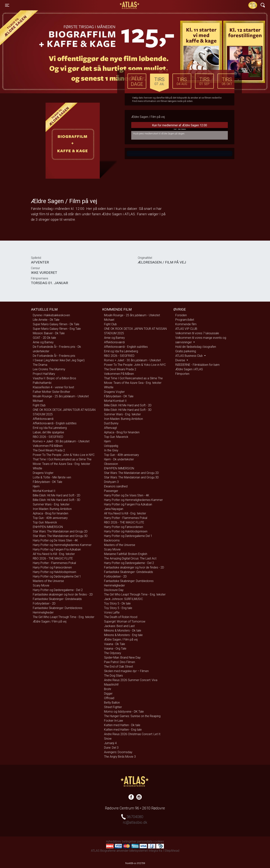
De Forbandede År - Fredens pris (54, 356)
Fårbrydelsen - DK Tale (48, 482)
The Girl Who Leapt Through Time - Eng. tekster (64, 617)
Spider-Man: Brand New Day (122, 658)
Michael (38, 401)
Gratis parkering (186, 351)
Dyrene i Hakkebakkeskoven (51, 315)
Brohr (108, 689)
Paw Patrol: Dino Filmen (120, 662)
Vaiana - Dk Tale (115, 644)
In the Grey (111, 450)
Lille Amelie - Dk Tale (46, 320)
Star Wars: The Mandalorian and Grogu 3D (60, 536)
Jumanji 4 (110, 743)
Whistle (37, 468)
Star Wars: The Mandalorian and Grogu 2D (60, 531)
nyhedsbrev (114, 841)
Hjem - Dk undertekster (119, 459)
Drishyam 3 (111, 482)
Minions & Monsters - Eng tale (123, 635)
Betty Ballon (112, 703)
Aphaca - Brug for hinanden (51, 513)
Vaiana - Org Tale (115, 649)
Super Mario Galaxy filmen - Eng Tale (57, 329)
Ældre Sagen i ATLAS (189, 369)
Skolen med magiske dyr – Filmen (126, 671)
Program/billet (185, 320)
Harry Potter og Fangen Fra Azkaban (57, 549)
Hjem (36, 486)
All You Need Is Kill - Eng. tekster (54, 554)
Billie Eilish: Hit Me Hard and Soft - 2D (57, 495)
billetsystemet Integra (144, 851)
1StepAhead (171, 851)
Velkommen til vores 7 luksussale (197, 333)
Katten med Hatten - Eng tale (123, 730)
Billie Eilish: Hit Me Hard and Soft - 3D (57, 500)
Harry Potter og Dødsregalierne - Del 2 (58, 590)
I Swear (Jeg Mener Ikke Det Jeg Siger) (59, 360)
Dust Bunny (111, 423)
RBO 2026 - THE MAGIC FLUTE (53, 558)
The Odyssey (113, 653)
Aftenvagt (110, 428)
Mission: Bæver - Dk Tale (49, 333)
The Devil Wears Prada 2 (49, 450)
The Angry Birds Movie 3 (120, 757)
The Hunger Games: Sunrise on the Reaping (132, 716)
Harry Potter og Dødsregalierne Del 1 (57, 576)
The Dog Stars (113, 676)
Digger (108, 694)
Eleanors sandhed (116, 486)
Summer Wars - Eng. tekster (51, 504)
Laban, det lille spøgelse (48, 432)
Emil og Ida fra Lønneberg (50, 428)
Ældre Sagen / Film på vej (50, 621)
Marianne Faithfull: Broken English (126, 554)
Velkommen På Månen (48, 446)
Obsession (111, 464)
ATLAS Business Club (189, 356)
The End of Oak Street (118, 667)
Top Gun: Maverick (45, 522)
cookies (159, 841)
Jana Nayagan (114, 509)
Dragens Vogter (43, 473)
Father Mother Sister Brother (51, 392)
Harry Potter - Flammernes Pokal (54, 563)
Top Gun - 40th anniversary (50, 518)
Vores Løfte (112, 612)
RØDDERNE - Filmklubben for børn (197, 365)
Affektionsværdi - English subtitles (55, 423)
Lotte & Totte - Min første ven (52, 477)
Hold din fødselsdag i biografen (196, 347)
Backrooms (112, 540)
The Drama (40, 365)
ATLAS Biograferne (130, 5)
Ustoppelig (111, 446)
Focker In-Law (114, 721)
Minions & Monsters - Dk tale (123, 630)
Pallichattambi (42, 383)
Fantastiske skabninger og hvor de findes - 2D (63, 594)
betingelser (129, 841)
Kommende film (186, 324)
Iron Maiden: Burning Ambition (52, 509)
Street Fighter (113, 707)
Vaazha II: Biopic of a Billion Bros (54, 378)
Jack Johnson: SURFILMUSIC (123, 599)
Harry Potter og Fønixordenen (52, 567)
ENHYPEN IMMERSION (48, 527)
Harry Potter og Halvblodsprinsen (54, 572)
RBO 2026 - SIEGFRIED (48, 437)
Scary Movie (41, 585)
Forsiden (181, 315)
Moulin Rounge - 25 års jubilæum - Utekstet (61, 396)
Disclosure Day (114, 590)
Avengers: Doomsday (118, 752)
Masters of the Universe (48, 581)
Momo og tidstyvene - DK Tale (124, 712)
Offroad (109, 698)
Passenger (111, 491)
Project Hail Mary (44, 374)
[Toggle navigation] (7, 5)
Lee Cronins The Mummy (49, 369)
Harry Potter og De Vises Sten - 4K (55, 540)
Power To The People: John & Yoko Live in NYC (64, 455)
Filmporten (182, 374)
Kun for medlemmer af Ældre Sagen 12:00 (180, 127)
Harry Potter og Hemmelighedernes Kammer (62, 545)
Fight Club (39, 405)
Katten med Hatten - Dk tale (122, 725)
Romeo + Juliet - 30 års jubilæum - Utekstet (61, 441)
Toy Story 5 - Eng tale (118, 608)
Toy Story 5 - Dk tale (117, 603)
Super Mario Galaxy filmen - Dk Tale (56, 324)
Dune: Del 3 (111, 748)
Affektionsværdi (43, 419)
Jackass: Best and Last (119, 626)
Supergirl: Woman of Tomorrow (125, 621)
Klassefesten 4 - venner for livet (53, 387)
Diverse (181, 360)
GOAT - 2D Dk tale (44, 338)
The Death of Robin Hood (121, 617)
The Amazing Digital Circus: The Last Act (130, 558)
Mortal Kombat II (44, 491)
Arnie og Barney (43, 342)
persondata (145, 841)
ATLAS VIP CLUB (186, 329)
